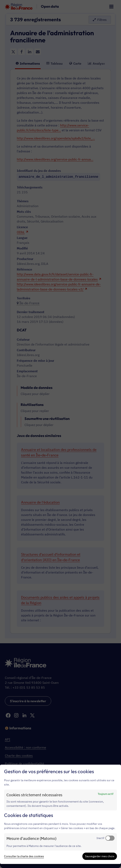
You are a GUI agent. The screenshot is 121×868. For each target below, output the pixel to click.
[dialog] (60, 814)
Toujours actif (106, 794)
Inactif (100, 838)
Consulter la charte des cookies (24, 856)
